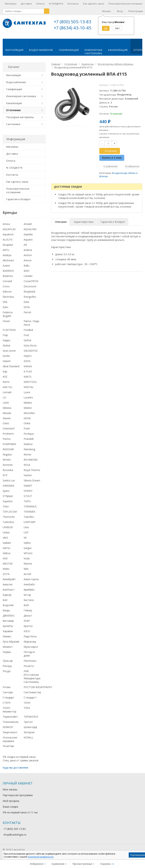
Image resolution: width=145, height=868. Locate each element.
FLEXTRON (9, 333)
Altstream (8, 263)
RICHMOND (31, 462)
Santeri (28, 478)
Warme (28, 566)
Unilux (6, 535)
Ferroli (27, 315)
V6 (25, 540)
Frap (5, 338)
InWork (28, 369)
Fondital (28, 333)
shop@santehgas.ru (15, 837)
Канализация (118, 53)
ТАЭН (27, 706)
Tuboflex (29, 520)
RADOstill (8, 452)
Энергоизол (10, 735)
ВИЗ (26, 608)
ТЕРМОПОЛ (31, 720)
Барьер (7, 598)
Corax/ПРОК (31, 284)
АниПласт (9, 592)
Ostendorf (9, 431)
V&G (5, 540)
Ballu (27, 268)
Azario (6, 268)
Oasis (6, 426)
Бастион (29, 603)
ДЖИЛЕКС (9, 618)
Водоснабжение (41, 53)
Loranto (28, 400)
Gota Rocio (30, 348)
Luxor (27, 395)
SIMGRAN (8, 488)
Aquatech (8, 237)
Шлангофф (30, 730)
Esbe (26, 305)
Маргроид (30, 644)
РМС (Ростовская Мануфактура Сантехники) (32, 679)
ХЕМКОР (8, 730)
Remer (28, 457)
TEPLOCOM (10, 514)
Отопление (13, 113)
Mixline (28, 411)
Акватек (8, 587)
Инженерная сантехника (21, 99)
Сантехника (13, 127)
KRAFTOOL (30, 385)
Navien (7, 421)
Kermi (6, 385)
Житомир (8, 624)
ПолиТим (8, 749)
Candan (28, 279)
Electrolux (8, 300)
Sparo (6, 494)
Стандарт (9, 700)
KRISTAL (29, 390)
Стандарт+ (30, 700)
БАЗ (5, 603)
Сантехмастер (32, 695)
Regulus (7, 457)
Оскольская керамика (10, 742)
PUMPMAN (9, 447)
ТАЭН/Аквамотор (9, 713)
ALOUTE (8, 242)
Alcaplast (8, 248)
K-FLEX (28, 374)
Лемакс (7, 639)
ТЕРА (27, 711)
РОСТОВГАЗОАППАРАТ (38, 690)
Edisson (7, 294)
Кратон (28, 629)
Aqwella (28, 237)
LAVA (6, 406)
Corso (6, 289)
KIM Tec (8, 390)
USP (26, 535)
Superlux (8, 504)
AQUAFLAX (9, 232)
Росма (7, 690)
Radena (28, 447)
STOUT (28, 499)
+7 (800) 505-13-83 (72, 22)
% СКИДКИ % (56, 4)
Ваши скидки (10, 809)
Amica (6, 227)
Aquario (28, 242)
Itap (5, 374)
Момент (8, 650)
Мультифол (31, 650)
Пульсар (8, 664)
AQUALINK (30, 232)
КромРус (8, 629)
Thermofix (9, 520)
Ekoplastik (29, 294)
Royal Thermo (32, 473)
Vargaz (28, 551)
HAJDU (28, 359)
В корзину (109, 154)
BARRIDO (8, 274)
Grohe (6, 359)
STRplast (8, 499)
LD (4, 400)
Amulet (28, 227)
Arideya (7, 258)
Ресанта (29, 669)
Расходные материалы (20, 120)
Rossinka (8, 473)
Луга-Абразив (11, 644)
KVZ (5, 380)
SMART (28, 488)
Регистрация (136, 11)
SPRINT (28, 494)
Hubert (7, 364)
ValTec (7, 551)
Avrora (28, 263)
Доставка (26, 4)
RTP (5, 478)
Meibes (28, 406)
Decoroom (30, 289)
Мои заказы (10, 792)
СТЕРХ (7, 706)
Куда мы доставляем (15, 770)
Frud (26, 338)
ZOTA (6, 577)
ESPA (27, 310)
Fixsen (6, 324)
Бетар (27, 598)
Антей (27, 577)
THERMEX (29, 514)
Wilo (26, 572)
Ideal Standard (11, 369)
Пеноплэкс (30, 664)
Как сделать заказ (94, 4)
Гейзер (28, 613)
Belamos (8, 279)
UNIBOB (8, 530)
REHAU (7, 462)
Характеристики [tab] (84, 225)
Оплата (40, 4)
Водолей (8, 608)
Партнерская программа (18, 798)
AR (25, 248)
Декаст (28, 618)
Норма (7, 655)
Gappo (7, 343)
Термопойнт (10, 720)
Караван (8, 634)
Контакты (73, 4)
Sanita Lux (9, 483)
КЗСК (27, 634)
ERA (5, 305)
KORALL (28, 740)
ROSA (27, 468)
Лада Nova (30, 639)
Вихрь (6, 613)
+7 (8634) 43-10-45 (72, 28)
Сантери (8, 695)
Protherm (8, 437)
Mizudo (7, 416)
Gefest (28, 343)
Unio (26, 530)
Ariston (28, 258)
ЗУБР (27, 624)
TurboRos (8, 525)
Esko (5, 310)
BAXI (26, 274)
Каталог (14, 70)
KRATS (28, 380)
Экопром (29, 735)
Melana (7, 411)
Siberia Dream (32, 483)
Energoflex (30, 300)
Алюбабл (29, 587)
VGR (5, 561)
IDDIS (27, 364)
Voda (27, 561)
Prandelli (29, 442)
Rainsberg (29, 452)
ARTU (6, 253)
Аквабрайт (9, 582)
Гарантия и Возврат (18, 202)
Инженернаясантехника (93, 54)
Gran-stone (9, 354)
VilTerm (28, 556)
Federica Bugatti (8, 317)
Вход (120, 11)
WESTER (8, 566)
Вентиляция (14, 53)
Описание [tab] (61, 225)
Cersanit (7, 284)
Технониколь (11, 725)
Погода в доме (29, 657)
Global (6, 348)
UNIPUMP (30, 525)
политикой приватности (41, 857)
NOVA (27, 421)
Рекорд (7, 669)
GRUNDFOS (31, 354)
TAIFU (27, 504)
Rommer (8, 468)
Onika (27, 426)
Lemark (7, 395)
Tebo (6, 509)
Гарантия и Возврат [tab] (113, 225)
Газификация (69, 53)
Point (27, 431)
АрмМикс (29, 592)
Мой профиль (11, 804)
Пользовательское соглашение (18, 193)
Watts (6, 572)
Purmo (7, 442)
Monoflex (29, 416)
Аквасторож (31, 582)
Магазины (11, 4)
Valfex (27, 546)
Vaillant (7, 546)
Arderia (28, 253)
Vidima (7, 556)
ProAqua (29, 437)
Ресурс (7, 674)
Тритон (28, 725)
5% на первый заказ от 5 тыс (20, 815)
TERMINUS (30, 509)
